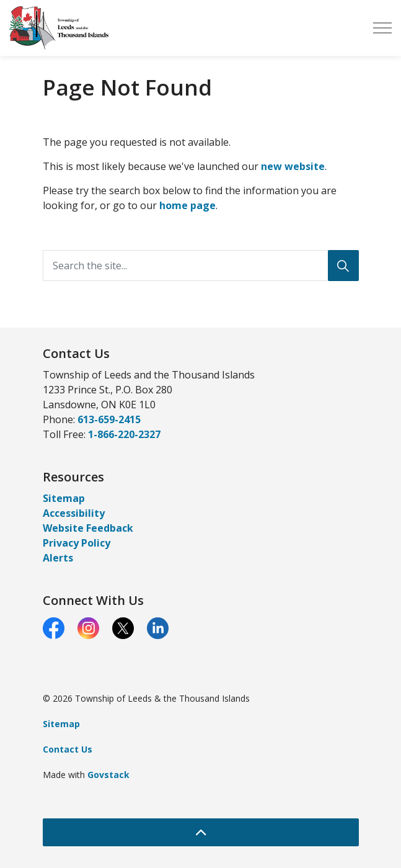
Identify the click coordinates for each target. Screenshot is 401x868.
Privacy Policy (77, 543)
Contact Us (68, 749)
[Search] (343, 266)
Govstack (108, 775)
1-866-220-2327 (124, 434)
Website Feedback (88, 528)
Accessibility (74, 513)
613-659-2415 (109, 419)
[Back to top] (201, 832)
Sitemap (64, 498)
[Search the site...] (201, 266)
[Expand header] (382, 28)
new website (293, 166)
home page (187, 205)
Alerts (58, 558)
